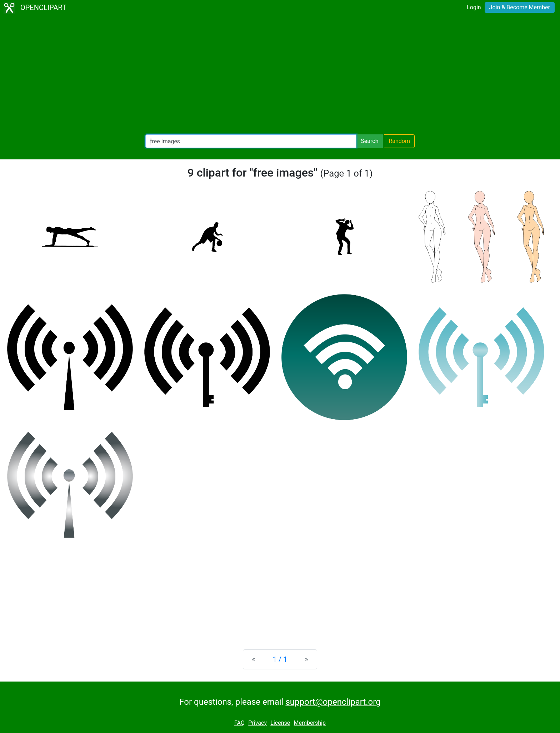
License (280, 723)
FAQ (239, 723)
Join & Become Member (520, 7)
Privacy (257, 723)
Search (369, 141)
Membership (310, 723)
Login (474, 7)
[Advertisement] (280, 75)
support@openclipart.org (333, 702)
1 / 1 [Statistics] (280, 659)
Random (399, 141)
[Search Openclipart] (251, 141)
